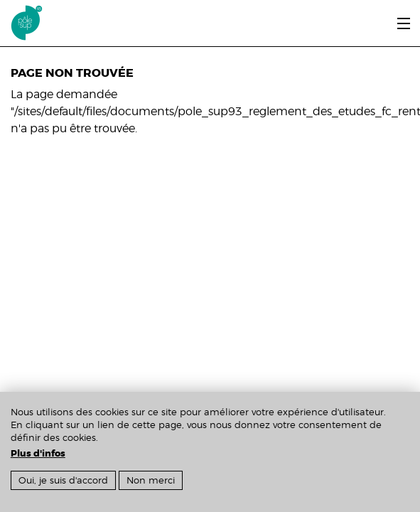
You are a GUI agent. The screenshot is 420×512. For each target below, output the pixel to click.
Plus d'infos (38, 454)
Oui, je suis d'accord (63, 480)
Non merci (151, 480)
